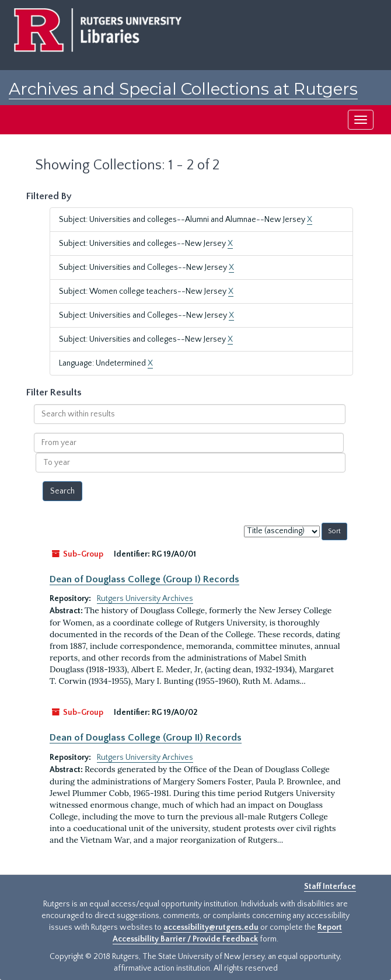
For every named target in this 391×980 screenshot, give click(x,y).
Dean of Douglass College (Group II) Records (146, 738)
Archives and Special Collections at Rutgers (183, 89)
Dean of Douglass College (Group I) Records (144, 579)
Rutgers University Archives (145, 599)
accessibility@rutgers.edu (211, 927)
